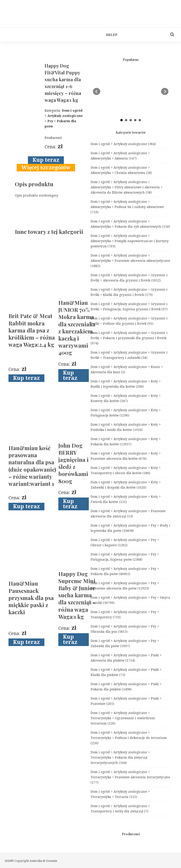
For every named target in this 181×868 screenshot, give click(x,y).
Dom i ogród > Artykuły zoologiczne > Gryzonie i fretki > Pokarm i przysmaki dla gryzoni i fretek (129, 338)
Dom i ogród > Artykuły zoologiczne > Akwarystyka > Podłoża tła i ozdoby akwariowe (127, 207)
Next (165, 92)
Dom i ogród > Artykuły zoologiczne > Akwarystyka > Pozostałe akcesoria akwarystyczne (130, 261)
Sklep (112, 35)
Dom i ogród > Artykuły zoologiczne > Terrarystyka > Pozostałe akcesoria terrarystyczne (130, 777)
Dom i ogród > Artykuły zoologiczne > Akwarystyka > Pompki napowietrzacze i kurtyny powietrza (130, 241)
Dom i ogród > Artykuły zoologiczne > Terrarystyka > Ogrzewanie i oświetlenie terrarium (123, 718)
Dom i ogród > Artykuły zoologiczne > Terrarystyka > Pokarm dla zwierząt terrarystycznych (120, 757)
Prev (97, 92)
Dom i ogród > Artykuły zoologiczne (123, 144)
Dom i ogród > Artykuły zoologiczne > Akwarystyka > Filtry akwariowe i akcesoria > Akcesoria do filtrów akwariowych (127, 187)
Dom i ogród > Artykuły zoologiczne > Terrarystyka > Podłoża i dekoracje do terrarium (129, 738)
